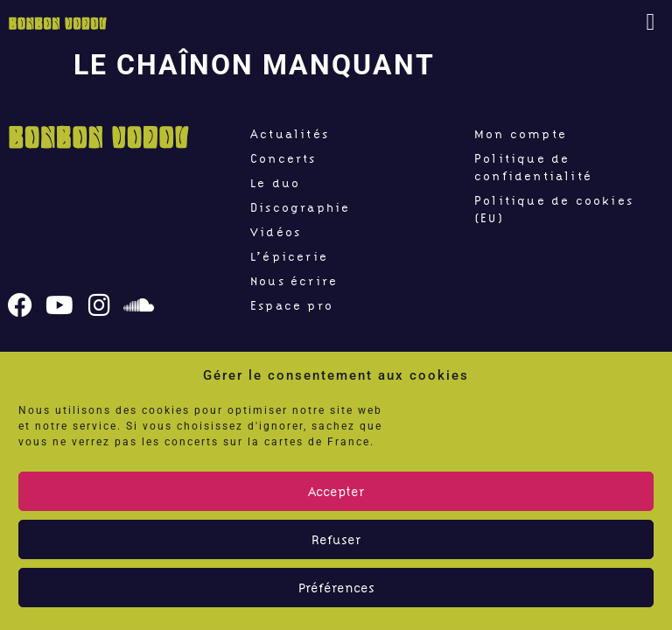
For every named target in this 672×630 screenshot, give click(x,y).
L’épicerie (289, 256)
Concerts (283, 158)
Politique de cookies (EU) (554, 209)
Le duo (275, 183)
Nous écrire (294, 281)
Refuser (336, 540)
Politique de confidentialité (533, 167)
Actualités (290, 134)
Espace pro (292, 305)
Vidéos (276, 232)
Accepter (336, 492)
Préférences (336, 588)
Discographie (300, 207)
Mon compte (521, 134)
